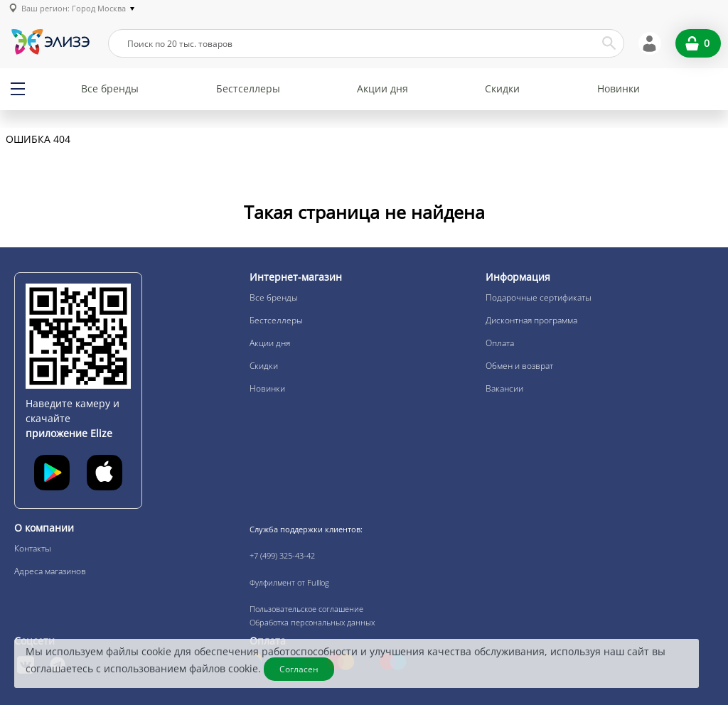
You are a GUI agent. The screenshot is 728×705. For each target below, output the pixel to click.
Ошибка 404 (38, 139)
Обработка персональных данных (312, 622)
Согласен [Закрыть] (299, 669)
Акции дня (382, 88)
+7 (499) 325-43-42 (282, 555)
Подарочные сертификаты (539, 297)
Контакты (33, 548)
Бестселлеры (248, 88)
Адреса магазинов (50, 571)
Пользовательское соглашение (306, 609)
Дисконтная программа (531, 320)
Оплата (500, 343)
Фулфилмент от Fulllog (289, 582)
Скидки (502, 88)
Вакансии (504, 388)
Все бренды (110, 88)
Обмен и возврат (519, 366)
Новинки (619, 88)
